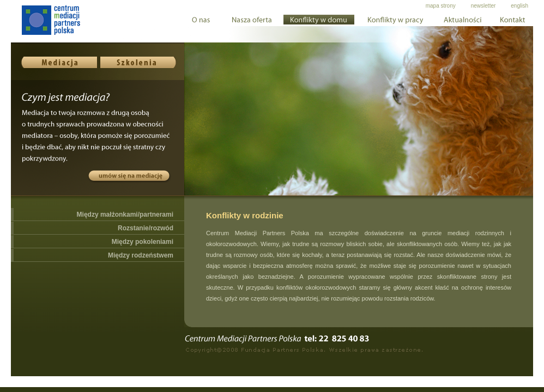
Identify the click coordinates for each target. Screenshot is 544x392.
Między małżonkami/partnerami (125, 215)
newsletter (483, 6)
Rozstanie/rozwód (146, 228)
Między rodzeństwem (141, 255)
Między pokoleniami (143, 242)
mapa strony (441, 6)
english (519, 6)
